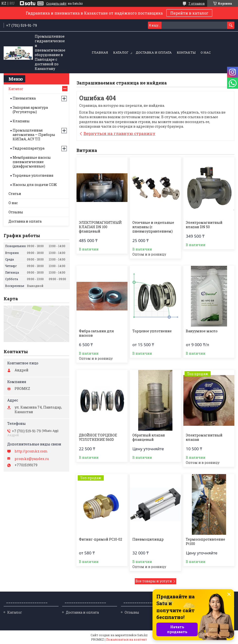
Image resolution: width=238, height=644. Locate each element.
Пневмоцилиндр (148, 539)
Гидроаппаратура (29, 148)
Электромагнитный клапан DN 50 (204, 225)
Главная (100, 52)
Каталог (121, 52)
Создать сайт (56, 3)
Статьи (15, 194)
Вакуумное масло (202, 331)
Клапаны (21, 121)
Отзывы (16, 212)
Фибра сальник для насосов (96, 333)
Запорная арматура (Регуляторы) (30, 110)
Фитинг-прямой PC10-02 (101, 539)
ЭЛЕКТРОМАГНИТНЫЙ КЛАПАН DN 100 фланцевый (100, 227)
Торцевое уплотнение (152, 331)
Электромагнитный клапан (204, 437)
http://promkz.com (31, 451)
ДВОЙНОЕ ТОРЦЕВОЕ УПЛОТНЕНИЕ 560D (98, 437)
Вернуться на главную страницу (119, 133)
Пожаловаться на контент (127, 639)
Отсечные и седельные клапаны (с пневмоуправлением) (153, 227)
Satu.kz (142, 635)
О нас (206, 52)
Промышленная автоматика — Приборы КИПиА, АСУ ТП (34, 135)
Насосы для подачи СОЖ (35, 185)
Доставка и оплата (154, 52)
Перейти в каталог (189, 13)
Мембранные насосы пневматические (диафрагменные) (32, 162)
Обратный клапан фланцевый (149, 437)
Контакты (186, 52)
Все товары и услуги (154, 581)
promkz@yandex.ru (32, 459)
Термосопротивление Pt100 (205, 542)
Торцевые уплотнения (33, 175)
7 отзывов (197, 3)
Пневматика (24, 98)
